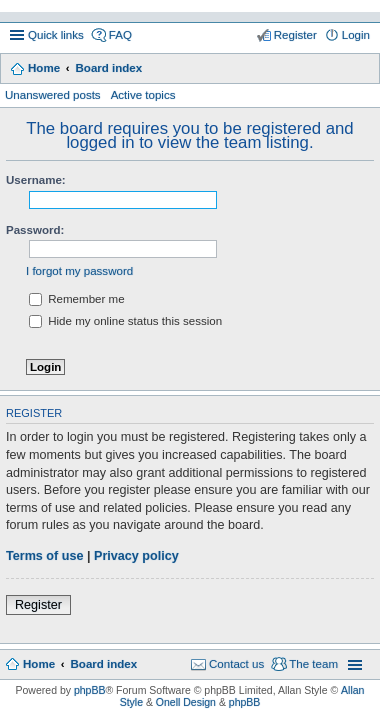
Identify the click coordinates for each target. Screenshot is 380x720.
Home (44, 68)
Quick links (56, 35)
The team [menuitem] (313, 664)
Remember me (77, 299)
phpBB (90, 690)
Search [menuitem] (362, 70)
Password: (35, 230)
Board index (108, 68)
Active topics (143, 95)
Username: (36, 180)
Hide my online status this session (125, 321)
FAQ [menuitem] (120, 35)
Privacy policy (136, 556)
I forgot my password (79, 271)
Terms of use (44, 556)
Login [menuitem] (356, 35)
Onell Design (186, 702)
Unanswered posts (53, 95)
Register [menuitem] (295, 35)
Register (38, 605)
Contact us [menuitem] (236, 664)
